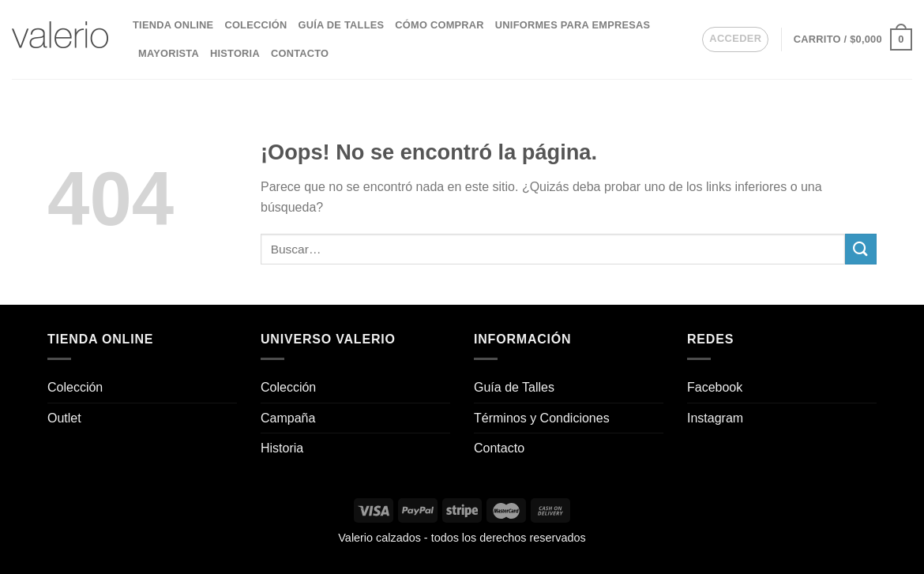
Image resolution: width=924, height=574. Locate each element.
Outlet (64, 418)
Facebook (715, 387)
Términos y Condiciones (542, 418)
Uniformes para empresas (573, 25)
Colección (255, 25)
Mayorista (169, 53)
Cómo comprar (439, 25)
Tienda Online (173, 25)
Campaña (288, 418)
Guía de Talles (341, 25)
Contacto (300, 53)
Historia (235, 53)
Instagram (715, 418)
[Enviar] (861, 249)
